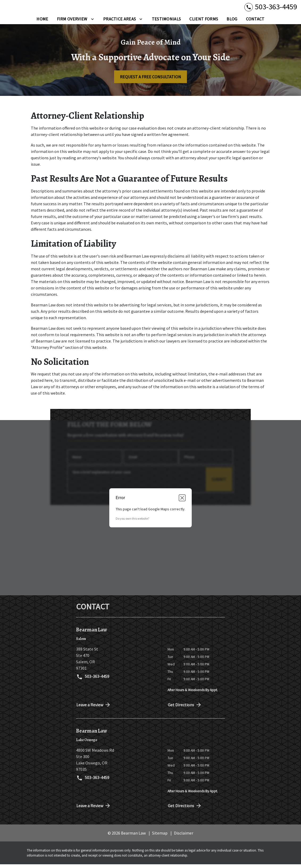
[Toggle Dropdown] (92, 23)
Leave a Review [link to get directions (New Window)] (94, 708)
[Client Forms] (204, 23)
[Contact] (255, 23)
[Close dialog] (182, 502)
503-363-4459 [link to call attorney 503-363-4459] (93, 681)
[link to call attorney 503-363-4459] (271, 9)
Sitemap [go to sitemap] (160, 837)
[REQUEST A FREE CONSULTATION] (150, 80)
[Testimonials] (166, 23)
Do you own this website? (132, 522)
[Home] (42, 23)
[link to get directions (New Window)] (118, 662)
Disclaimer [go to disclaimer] (184, 837)
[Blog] (232, 23)
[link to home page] (37, 9)
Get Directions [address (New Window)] (185, 708)
